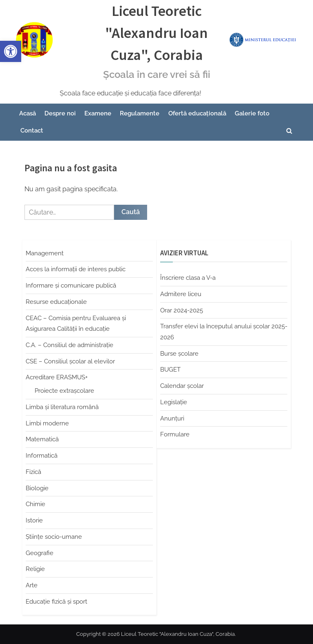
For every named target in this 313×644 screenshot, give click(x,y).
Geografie (40, 553)
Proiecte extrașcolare (64, 391)
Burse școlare (179, 354)
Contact (32, 131)
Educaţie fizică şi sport (56, 602)
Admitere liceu (181, 294)
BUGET (170, 370)
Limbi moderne (47, 423)
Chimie (35, 504)
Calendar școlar (182, 386)
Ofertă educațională (197, 113)
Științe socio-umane (54, 537)
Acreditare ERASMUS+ (57, 377)
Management (45, 253)
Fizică (33, 472)
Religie (35, 569)
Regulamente (140, 113)
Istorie (34, 520)
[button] (11, 51)
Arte (32, 585)
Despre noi (60, 113)
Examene (98, 113)
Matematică (42, 439)
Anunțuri (172, 418)
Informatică (42, 456)
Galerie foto (252, 113)
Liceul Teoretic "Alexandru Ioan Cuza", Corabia (156, 33)
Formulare (175, 434)
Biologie (37, 488)
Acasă (28, 113)
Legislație (174, 402)
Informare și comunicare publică (71, 285)
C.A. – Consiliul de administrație (69, 345)
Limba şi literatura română (62, 407)
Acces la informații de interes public (76, 269)
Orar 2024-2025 (182, 310)
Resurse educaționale (56, 302)
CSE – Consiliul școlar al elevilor (70, 361)
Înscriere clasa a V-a (188, 278)
